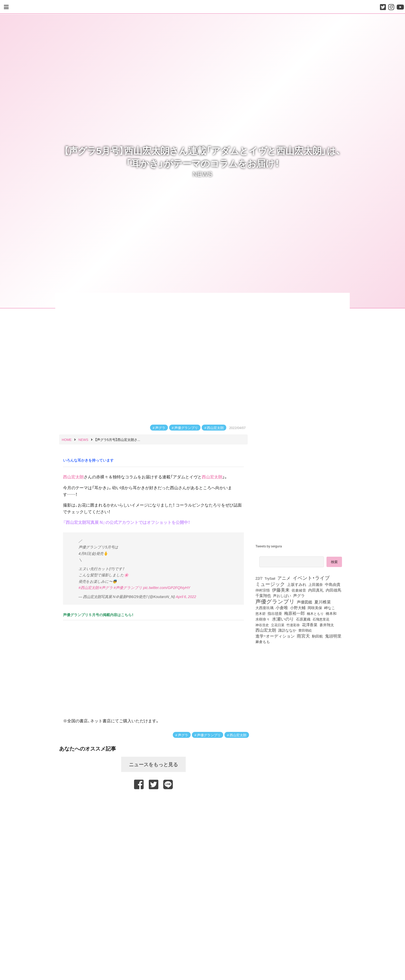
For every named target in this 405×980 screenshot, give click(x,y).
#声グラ (106, 587)
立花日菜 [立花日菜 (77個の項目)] (278, 625)
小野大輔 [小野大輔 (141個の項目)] (298, 608)
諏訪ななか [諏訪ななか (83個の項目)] (287, 630)
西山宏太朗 (215, 428)
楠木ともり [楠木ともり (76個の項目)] (315, 613)
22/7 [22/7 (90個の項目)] (259, 578)
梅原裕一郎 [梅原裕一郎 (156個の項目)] (294, 613)
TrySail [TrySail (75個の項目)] (270, 578)
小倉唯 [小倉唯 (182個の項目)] (282, 607)
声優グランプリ (186, 428)
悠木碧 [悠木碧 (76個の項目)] (260, 613)
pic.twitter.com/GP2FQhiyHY (167, 587)
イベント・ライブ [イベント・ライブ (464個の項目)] (311, 578)
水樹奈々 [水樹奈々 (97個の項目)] (263, 619)
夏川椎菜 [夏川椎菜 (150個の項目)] (323, 602)
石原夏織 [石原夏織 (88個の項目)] (303, 619)
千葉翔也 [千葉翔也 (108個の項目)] (263, 595)
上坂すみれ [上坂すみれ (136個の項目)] (297, 584)
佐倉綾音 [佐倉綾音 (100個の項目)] (299, 590)
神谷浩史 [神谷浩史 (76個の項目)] (262, 625)
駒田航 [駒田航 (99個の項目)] (317, 636)
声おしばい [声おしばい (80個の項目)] (282, 595)
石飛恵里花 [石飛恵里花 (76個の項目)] (321, 619)
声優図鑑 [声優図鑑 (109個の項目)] (305, 602)
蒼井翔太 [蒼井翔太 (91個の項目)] (327, 625)
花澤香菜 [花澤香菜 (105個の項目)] (310, 625)
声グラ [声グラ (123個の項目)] (299, 595)
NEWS (203, 174)
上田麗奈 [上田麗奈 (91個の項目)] (316, 584)
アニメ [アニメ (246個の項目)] (284, 578)
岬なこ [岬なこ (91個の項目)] (330, 608)
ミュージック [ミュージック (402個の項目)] (270, 584)
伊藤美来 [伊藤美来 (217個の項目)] (281, 590)
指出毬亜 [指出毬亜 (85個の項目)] (275, 613)
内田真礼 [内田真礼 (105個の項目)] (316, 590)
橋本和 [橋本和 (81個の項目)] (331, 613)
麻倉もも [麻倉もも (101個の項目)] (263, 641)
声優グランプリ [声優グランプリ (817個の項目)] (275, 601)
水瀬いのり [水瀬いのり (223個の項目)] (283, 619)
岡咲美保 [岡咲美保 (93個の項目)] (315, 608)
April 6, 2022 (186, 596)
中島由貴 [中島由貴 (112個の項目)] (333, 584)
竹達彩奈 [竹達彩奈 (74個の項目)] (293, 625)
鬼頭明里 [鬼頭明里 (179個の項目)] (333, 636)
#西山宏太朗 (89, 587)
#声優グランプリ (128, 587)
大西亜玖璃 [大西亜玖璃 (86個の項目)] (264, 608)
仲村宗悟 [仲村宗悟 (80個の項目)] (263, 590)
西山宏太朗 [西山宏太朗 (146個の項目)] (266, 630)
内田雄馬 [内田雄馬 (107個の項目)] (333, 590)
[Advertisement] (153, 802)
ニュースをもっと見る (153, 764)
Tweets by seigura (269, 546)
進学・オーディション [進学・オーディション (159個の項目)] (275, 636)
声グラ (160, 428)
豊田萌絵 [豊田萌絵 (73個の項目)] (305, 630)
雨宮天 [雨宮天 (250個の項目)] (303, 636)
